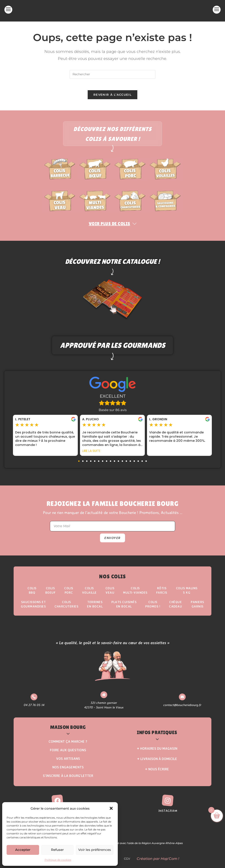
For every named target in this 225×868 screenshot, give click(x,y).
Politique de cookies (58, 860)
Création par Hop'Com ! (158, 863)
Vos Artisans (68, 763)
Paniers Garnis (197, 607)
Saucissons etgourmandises (33, 607)
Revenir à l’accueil (112, 97)
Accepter (23, 850)
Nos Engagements (68, 771)
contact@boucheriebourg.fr (182, 709)
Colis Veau (110, 593)
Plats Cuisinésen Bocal (124, 607)
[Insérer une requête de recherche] (112, 74)
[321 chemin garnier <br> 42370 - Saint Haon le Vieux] (104, 698)
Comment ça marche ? (68, 745)
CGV (128, 863)
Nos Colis (112, 579)
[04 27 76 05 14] (34, 701)
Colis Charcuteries (66, 607)
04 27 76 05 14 (34, 709)
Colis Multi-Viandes (135, 593)
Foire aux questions (68, 754)
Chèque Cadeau (175, 607)
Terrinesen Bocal (95, 607)
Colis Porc (69, 593)
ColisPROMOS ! (153, 607)
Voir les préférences (95, 850)
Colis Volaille (89, 593)
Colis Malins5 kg (187, 593)
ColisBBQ (32, 593)
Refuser (57, 850)
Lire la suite (91, 453)
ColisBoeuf (50, 593)
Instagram (168, 815)
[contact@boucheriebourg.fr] (182, 701)
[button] (111, 808)
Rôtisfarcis (162, 593)
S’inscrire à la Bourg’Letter (68, 780)
